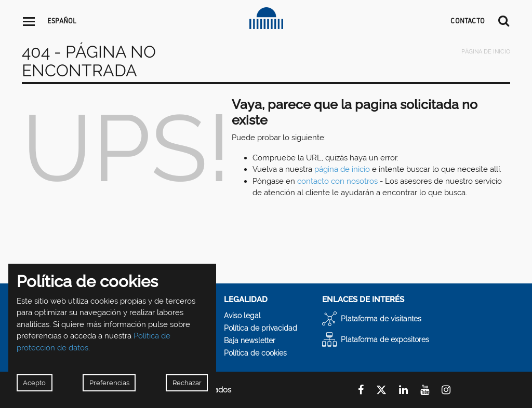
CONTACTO (468, 21)
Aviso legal (242, 316)
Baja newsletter (250, 341)
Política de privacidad (261, 328)
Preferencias (109, 383)
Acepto (34, 383)
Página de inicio (486, 52)
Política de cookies (255, 353)
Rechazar (187, 383)
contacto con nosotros (337, 181)
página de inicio (342, 169)
